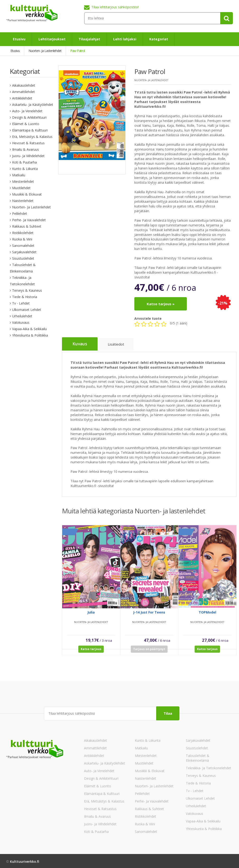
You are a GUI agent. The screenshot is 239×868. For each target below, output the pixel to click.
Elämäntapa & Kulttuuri (30, 130)
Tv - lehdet (21, 303)
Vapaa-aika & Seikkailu (29, 329)
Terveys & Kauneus (27, 290)
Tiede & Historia (25, 297)
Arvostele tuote (148, 318)
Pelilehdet (20, 213)
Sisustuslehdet (23, 258)
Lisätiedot (117, 345)
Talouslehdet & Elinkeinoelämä (198, 757)
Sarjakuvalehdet (24, 252)
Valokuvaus (21, 322)
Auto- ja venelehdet (27, 111)
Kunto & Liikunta (25, 169)
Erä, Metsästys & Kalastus (32, 137)
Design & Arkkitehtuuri (29, 117)
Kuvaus (80, 344)
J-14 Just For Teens (149, 616)
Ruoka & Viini (22, 239)
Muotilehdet (21, 188)
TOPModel (207, 616)
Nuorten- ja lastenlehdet (31, 207)
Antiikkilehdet (22, 98)
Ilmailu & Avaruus (26, 149)
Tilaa (168, 712)
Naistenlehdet (23, 201)
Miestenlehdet (23, 181)
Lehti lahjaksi (125, 39)
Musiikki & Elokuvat (27, 194)
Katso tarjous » (161, 304)
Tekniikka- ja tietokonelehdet (209, 767)
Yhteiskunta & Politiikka (30, 335)
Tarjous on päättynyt (149, 652)
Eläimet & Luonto (26, 124)
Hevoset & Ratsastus (28, 143)
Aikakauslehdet (24, 85)
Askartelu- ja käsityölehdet (33, 105)
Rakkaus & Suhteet (27, 226)
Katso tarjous (91, 652)
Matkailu (19, 175)
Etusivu (19, 39)
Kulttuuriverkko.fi (25, 860)
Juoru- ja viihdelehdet (28, 156)
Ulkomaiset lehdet (27, 310)
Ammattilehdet (23, 92)
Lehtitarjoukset (52, 39)
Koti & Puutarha (24, 162)
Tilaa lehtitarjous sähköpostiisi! (115, 7)
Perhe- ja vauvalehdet (29, 220)
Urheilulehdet (22, 316)
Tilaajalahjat (89, 39)
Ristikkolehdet (23, 233)
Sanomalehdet (23, 246)
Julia (91, 616)
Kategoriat (159, 39)
